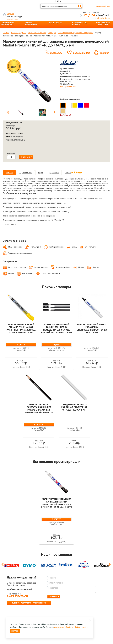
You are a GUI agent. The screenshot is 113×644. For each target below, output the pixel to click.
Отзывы (74, 173)
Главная (6, 33)
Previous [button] (8, 113)
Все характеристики (68, 87)
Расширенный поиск (103, 6)
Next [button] (55, 113)
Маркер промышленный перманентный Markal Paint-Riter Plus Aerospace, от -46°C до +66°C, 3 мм (21, 329)
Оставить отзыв (56, 53)
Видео (41, 173)
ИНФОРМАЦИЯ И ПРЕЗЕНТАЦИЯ (103, 24)
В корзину (26, 157)
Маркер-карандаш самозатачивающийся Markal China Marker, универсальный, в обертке (39, 409)
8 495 (17, 597)
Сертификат (54, 173)
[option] (31, 83)
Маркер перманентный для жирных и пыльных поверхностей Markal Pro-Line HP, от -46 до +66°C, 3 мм (56, 503)
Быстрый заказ (12, 19)
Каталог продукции (19, 33)
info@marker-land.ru (103, 18)
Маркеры (52, 33)
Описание (9, 173)
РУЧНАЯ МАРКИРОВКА (31, 24)
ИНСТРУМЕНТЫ (55, 23)
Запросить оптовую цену (15, 140)
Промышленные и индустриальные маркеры (75, 33)
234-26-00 (97, 15)
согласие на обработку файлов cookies (71, 627)
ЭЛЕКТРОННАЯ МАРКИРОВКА (8, 24)
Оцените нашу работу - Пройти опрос (29, 603)
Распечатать (104, 53)
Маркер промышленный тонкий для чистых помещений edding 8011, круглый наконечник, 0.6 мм (56, 329)
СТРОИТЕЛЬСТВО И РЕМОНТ (80, 24)
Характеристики (26, 173)
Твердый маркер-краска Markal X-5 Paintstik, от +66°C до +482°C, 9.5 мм (74, 407)
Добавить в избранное (81, 53)
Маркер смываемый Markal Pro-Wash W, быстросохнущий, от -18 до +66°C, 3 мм (92, 329)
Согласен (15, 631)
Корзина (10, 14)
